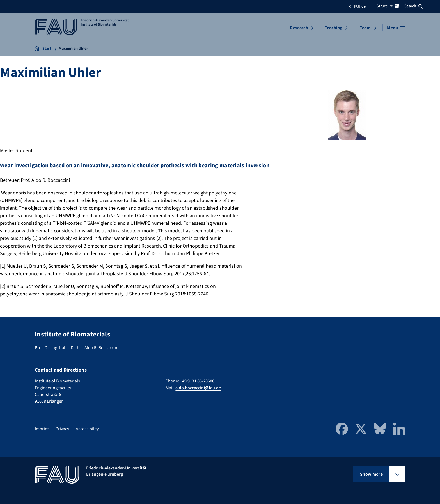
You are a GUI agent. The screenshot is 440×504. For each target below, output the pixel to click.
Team (365, 28)
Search (414, 6)
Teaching (334, 28)
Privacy (62, 429)
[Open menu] (396, 28)
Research (299, 28)
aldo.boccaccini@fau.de (198, 388)
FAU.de (357, 6)
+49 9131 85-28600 (197, 381)
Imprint (42, 429)
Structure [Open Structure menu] (388, 6)
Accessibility (87, 429)
